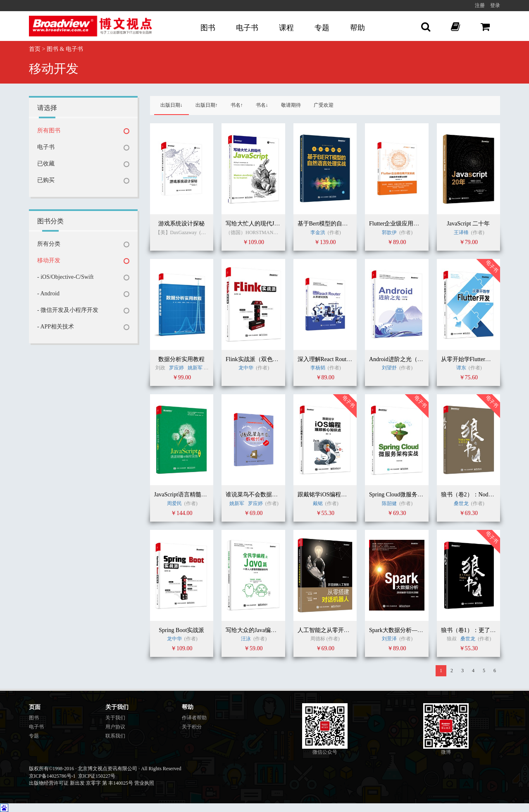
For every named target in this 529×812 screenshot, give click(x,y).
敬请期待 (291, 105)
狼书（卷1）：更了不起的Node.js (483, 630)
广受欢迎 (324, 105)
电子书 (247, 28)
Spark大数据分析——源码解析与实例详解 (422, 630)
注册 (480, 5)
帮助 (357, 28)
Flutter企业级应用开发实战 (403, 224)
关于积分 (192, 727)
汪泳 (246, 639)
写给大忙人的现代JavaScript (261, 224)
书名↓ (262, 105)
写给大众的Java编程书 (254, 630)
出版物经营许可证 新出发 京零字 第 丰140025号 (81, 783)
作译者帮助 (194, 718)
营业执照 (144, 783)
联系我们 (115, 736)
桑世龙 (461, 503)
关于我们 (115, 718)
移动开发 (49, 260)
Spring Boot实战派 (181, 630)
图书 (208, 28)
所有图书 (49, 131)
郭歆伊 (389, 232)
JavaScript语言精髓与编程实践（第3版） (205, 495)
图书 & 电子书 (65, 49)
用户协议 (115, 727)
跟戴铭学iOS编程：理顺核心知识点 (343, 495)
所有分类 (49, 244)
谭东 (461, 368)
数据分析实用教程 (181, 359)
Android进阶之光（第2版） (403, 359)
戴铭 (318, 503)
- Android (48, 293)
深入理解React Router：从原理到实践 (344, 359)
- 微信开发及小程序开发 (68, 310)
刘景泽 (389, 639)
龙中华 (246, 368)
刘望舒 (389, 368)
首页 (35, 49)
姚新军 (195, 368)
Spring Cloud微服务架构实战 (405, 495)
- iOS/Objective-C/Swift (66, 277)
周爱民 (174, 503)
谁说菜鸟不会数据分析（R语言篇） (271, 495)
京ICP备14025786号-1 (52, 776)
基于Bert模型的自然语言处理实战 (340, 224)
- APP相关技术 (56, 327)
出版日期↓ (172, 105)
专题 (322, 28)
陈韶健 (389, 503)
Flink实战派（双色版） (255, 359)
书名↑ (237, 105)
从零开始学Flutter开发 (469, 359)
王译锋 (461, 232)
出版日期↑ (207, 105)
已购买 (46, 180)
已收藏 (46, 164)
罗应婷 (176, 368)
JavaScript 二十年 (468, 224)
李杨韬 (318, 368)
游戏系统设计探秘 (181, 224)
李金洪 (318, 232)
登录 (495, 5)
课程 (286, 28)
